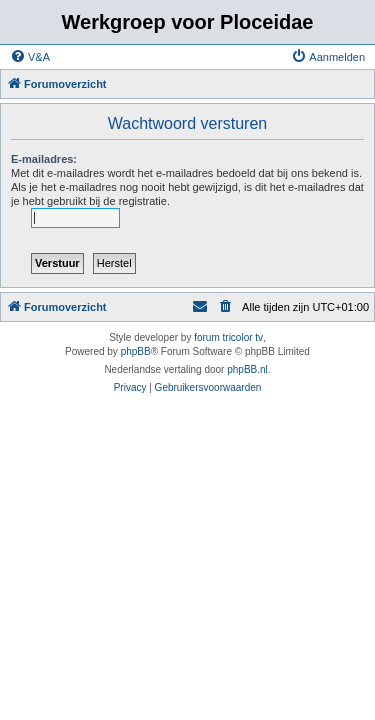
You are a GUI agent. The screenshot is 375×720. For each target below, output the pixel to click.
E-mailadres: (44, 159)
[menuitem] (30, 57)
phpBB (136, 351)
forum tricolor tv (228, 337)
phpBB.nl (247, 369)
